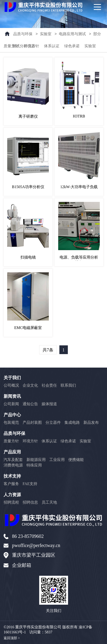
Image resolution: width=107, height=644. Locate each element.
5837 (49, 632)
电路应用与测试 (72, 34)
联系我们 (68, 385)
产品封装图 (32, 422)
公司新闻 (11, 404)
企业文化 (30, 385)
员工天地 (49, 502)
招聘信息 (30, 502)
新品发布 (91, 422)
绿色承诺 (72, 46)
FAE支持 (30, 484)
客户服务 (11, 484)
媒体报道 (49, 404)
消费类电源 (13, 465)
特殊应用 (34, 465)
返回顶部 (12, 638)
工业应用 (57, 460)
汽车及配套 (13, 460)
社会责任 (49, 385)
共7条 (48, 350)
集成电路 (72, 422)
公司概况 (11, 385)
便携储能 (76, 460)
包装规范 (11, 422)
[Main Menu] (97, 7)
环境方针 (31, 46)
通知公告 (30, 404)
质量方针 (11, 46)
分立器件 (53, 422)
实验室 (46, 34)
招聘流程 (11, 502)
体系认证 (52, 46)
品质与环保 (23, 34)
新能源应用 (36, 460)
